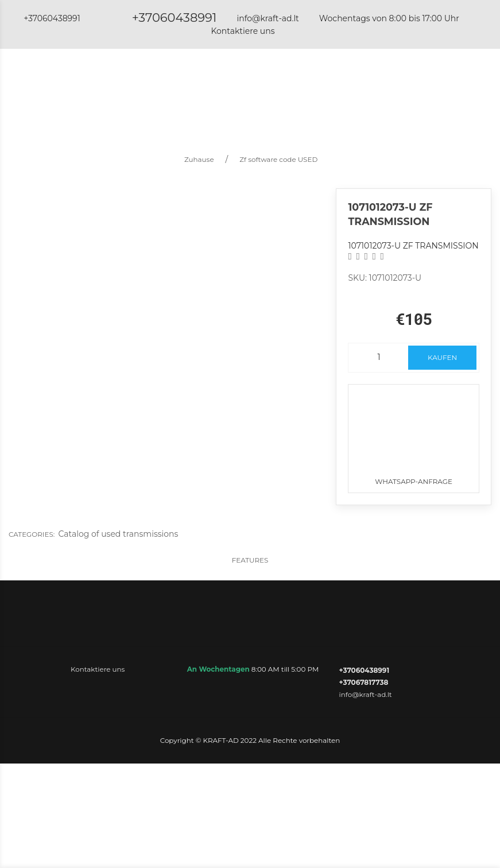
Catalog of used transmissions (118, 534)
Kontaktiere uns (243, 31)
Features (250, 560)
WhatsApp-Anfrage (413, 435)
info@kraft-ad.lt (268, 18)
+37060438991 (175, 18)
